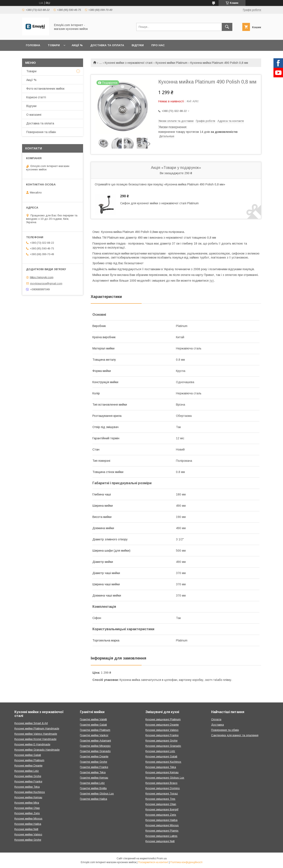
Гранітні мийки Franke (94, 767)
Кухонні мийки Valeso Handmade (36, 734)
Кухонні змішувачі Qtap (161, 804)
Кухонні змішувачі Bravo (161, 783)
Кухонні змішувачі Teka (161, 767)
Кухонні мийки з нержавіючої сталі (129, 63)
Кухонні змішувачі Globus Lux (165, 778)
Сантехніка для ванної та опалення (235, 735)
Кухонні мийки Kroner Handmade (35, 739)
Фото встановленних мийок (45, 89)
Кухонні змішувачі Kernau (162, 772)
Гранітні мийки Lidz (92, 783)
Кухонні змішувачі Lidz (160, 751)
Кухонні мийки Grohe (28, 776)
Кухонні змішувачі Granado (163, 746)
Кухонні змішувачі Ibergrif (162, 809)
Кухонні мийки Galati (28, 755)
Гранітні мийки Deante (94, 756)
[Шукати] (227, 27)
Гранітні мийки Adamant (95, 741)
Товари (54, 45)
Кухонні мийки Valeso (28, 834)
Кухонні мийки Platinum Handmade (37, 728)
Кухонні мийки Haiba (28, 824)
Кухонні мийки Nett (26, 829)
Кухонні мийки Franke (28, 781)
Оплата (216, 719)
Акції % (77, 45)
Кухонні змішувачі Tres (160, 799)
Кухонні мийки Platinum (171, 63)
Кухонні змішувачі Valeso (162, 730)
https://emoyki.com (42, 277)
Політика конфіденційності (186, 862)
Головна (33, 45)
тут (212, 281)
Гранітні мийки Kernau (94, 778)
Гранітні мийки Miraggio (95, 746)
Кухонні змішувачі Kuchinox (163, 762)
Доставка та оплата (107, 45)
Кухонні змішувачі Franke (162, 735)
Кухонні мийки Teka (27, 787)
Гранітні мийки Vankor (94, 735)
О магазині (34, 115)
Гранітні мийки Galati (93, 725)
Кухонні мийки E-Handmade (32, 744)
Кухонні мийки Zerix (27, 813)
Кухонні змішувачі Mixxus (162, 825)
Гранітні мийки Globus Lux (97, 794)
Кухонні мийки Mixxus (28, 819)
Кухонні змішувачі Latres (161, 836)
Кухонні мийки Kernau (28, 797)
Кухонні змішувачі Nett (160, 841)
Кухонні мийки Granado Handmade (37, 750)
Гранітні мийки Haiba (93, 799)
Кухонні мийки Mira (27, 803)
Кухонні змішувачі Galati (161, 756)
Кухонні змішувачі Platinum (163, 719)
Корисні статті (36, 97)
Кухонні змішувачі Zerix (161, 815)
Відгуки (138, 45)
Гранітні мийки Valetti (93, 719)
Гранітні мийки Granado (95, 751)
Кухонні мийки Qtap (27, 808)
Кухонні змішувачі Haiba (161, 820)
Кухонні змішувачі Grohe (161, 741)
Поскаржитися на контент (153, 862)
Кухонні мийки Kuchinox (30, 792)
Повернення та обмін (41, 132)
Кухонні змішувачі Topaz (162, 794)
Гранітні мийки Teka (93, 772)
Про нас (158, 45)
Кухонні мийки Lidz (27, 771)
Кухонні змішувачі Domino (163, 788)
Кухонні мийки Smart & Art (31, 723)
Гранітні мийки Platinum (95, 730)
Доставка (217, 725)
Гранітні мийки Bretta (93, 788)
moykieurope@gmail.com (46, 283)
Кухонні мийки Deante (28, 766)
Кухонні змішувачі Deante (162, 725)
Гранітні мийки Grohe (93, 762)
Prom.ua (162, 858)
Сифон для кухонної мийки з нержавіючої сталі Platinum (159, 203)
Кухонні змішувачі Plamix (162, 831)
